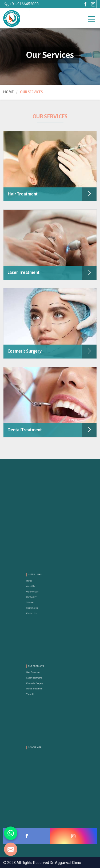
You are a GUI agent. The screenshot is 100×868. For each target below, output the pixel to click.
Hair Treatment (38, 675)
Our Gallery (37, 597)
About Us (36, 589)
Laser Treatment (38, 679)
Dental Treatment (39, 687)
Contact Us (37, 608)
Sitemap (36, 601)
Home (8, 92)
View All (36, 691)
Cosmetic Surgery (39, 683)
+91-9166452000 (22, 4)
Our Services (37, 593)
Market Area (37, 605)
